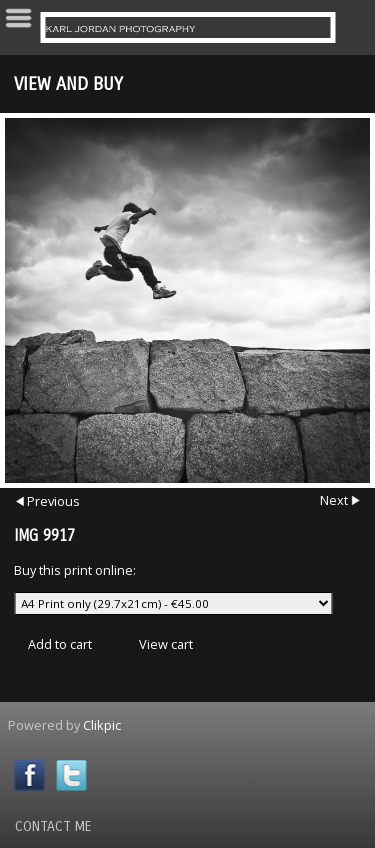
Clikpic (102, 725)
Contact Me (53, 826)
